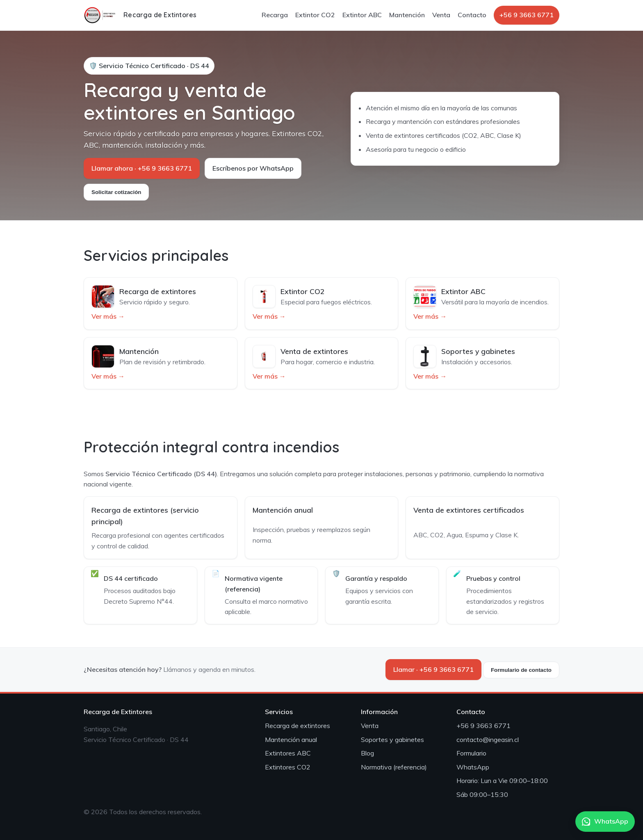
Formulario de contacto (521, 670)
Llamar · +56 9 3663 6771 (433, 669)
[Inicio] (140, 15)
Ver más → (108, 316)
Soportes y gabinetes (392, 740)
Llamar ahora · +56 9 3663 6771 (142, 168)
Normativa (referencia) (394, 767)
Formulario (471, 753)
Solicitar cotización (116, 192)
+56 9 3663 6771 (483, 726)
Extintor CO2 (315, 15)
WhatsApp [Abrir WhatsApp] (605, 821)
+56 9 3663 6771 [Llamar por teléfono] (527, 15)
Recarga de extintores (298, 726)
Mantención (407, 15)
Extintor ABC (362, 15)
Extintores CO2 (288, 767)
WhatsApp (473, 767)
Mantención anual (291, 740)
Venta (441, 15)
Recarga (275, 15)
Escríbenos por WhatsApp (253, 168)
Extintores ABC (288, 753)
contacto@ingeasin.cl (488, 740)
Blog (367, 753)
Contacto (472, 15)
